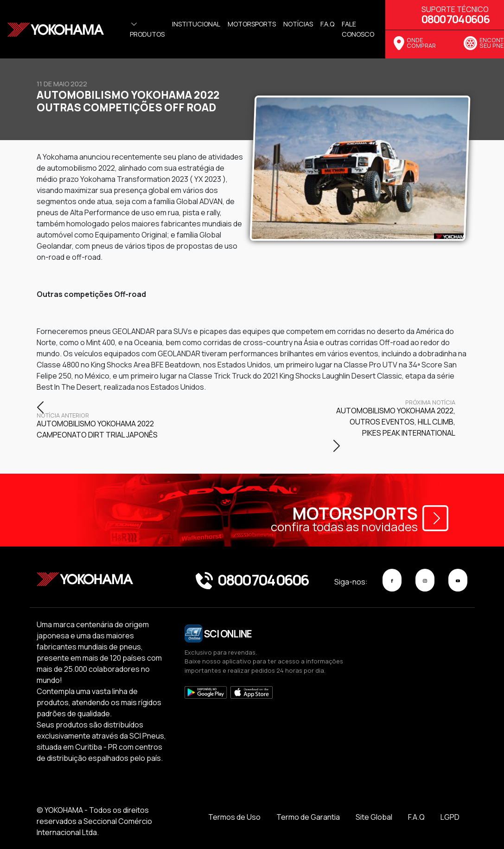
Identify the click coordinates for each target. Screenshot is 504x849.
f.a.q (327, 24)
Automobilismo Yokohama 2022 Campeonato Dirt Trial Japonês (98, 426)
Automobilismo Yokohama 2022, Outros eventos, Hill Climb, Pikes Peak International (394, 419)
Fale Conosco (358, 29)
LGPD (450, 817)
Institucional (196, 24)
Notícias (298, 24)
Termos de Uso (234, 817)
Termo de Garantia (308, 817)
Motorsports (252, 24)
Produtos (147, 29)
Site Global (374, 817)
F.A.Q (416, 817)
